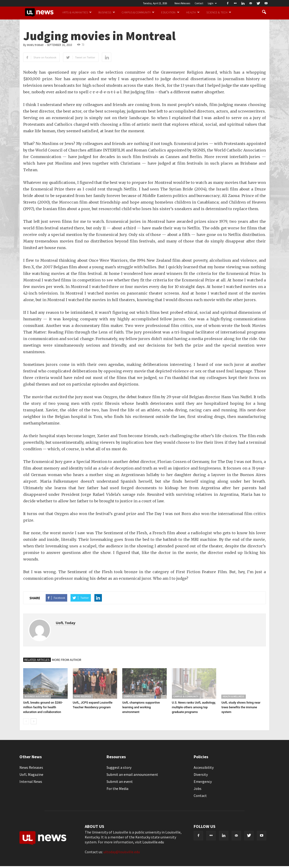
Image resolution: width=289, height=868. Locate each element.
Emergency (203, 781)
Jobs (198, 788)
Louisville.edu (153, 842)
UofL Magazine (31, 774)
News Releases (182, 3)
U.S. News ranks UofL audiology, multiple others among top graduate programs (194, 707)
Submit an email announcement (132, 774)
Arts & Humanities (77, 12)
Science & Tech (219, 12)
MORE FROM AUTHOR (67, 660)
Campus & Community (138, 12)
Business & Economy (37, 696)
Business (107, 12)
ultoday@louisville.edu (122, 852)
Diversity (201, 774)
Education (170, 12)
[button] (264, 12)
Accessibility (204, 767)
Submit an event (120, 781)
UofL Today (35, 45)
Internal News (31, 781)
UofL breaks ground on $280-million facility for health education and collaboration (43, 707)
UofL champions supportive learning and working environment (141, 707)
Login (212, 3)
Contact (199, 3)
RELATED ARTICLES (37, 660)
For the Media (117, 788)
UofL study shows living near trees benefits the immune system (241, 707)
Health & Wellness (233, 696)
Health (193, 12)
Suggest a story (119, 767)
